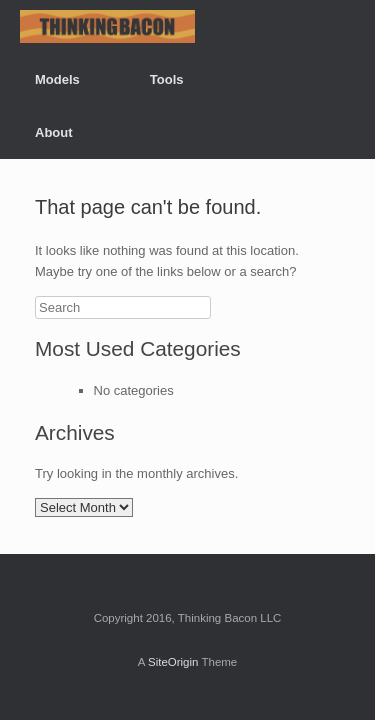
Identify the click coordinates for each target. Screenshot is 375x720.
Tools (167, 79)
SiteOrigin (173, 662)
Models (57, 79)
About (54, 132)
